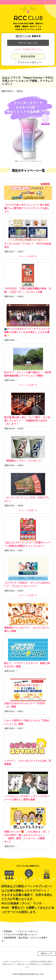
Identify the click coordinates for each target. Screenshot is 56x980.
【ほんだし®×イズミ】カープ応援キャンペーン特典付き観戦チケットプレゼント (28, 532)
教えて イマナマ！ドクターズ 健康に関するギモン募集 (28, 653)
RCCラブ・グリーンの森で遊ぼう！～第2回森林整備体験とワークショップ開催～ (28, 362)
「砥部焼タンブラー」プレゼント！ (28, 449)
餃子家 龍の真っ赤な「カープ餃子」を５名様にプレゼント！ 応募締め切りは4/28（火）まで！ (28, 409)
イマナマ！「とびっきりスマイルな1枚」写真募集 (28, 751)
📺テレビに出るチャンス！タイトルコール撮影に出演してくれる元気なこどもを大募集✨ (28, 320)
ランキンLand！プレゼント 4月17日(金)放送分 (28, 234)
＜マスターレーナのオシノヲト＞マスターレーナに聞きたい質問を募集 (28, 786)
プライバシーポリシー (28, 62)
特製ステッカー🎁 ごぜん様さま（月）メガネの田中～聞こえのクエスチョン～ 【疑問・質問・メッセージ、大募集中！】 (28, 825)
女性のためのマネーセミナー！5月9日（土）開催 (28, 693)
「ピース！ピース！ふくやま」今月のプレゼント (28, 488)
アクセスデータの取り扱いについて (19, 935)
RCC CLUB (49, 2)
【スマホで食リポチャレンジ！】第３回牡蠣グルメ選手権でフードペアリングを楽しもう (28, 196)
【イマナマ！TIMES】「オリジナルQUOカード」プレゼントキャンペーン (28, 573)
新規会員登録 (28, 56)
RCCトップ (36, 2)
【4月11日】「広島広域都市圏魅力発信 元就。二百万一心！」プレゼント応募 (28, 278)
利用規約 (7, 931)
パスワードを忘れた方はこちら (28, 49)
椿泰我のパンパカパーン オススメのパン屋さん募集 (28, 618)
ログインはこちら (28, 43)
